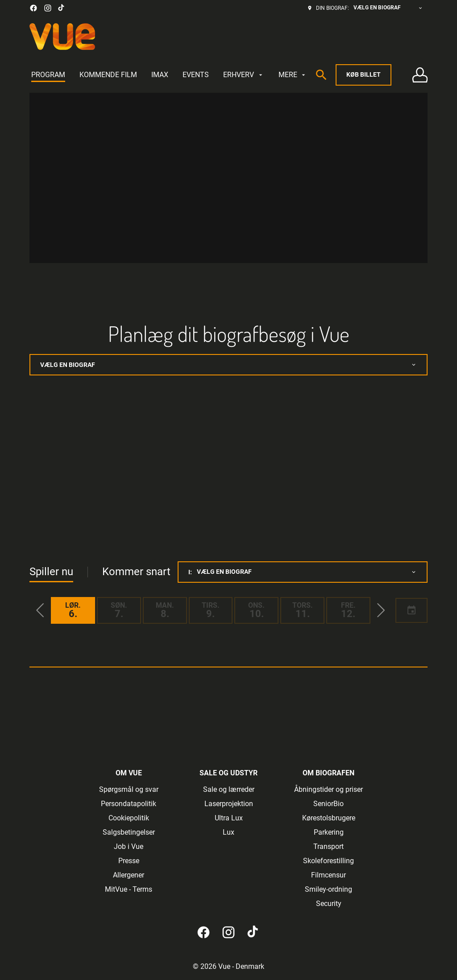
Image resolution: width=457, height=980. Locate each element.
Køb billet (364, 74)
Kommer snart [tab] (136, 572)
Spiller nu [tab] (51, 572)
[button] (40, 610)
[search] (321, 75)
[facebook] (33, 8)
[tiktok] (62, 8)
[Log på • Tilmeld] (420, 75)
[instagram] (48, 8)
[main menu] (169, 75)
